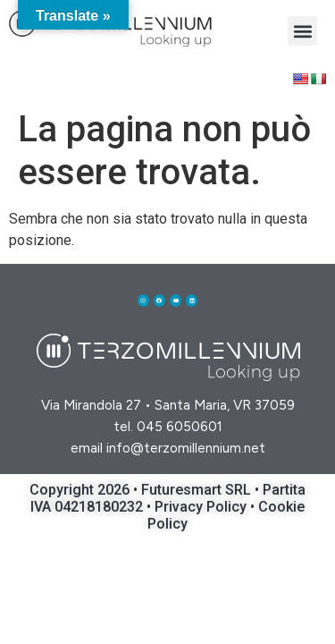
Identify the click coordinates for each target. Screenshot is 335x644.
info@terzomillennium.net (186, 448)
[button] (302, 31)
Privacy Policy (202, 507)
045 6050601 (180, 427)
